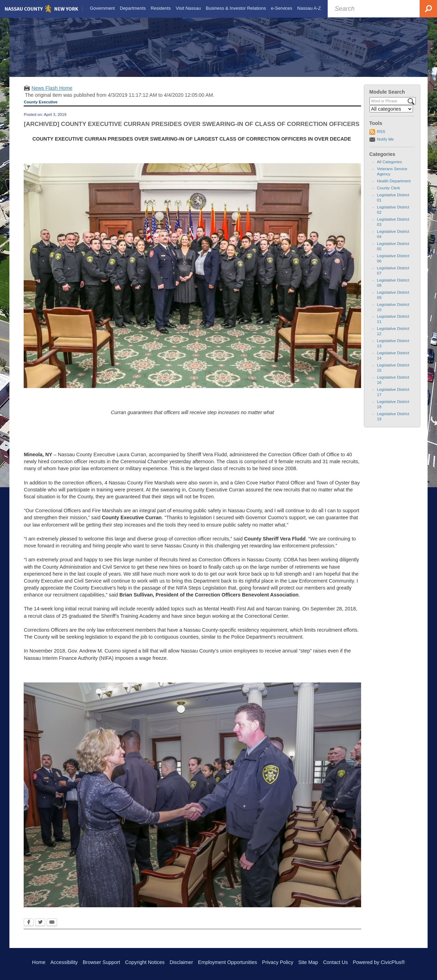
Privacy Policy (278, 962)
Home (39, 962)
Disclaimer (181, 962)
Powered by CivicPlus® (379, 962)
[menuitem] (102, 8)
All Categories (390, 168)
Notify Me (386, 145)
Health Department (394, 187)
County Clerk (389, 194)
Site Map (308, 962)
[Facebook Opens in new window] (29, 929)
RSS (381, 138)
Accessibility (64, 962)
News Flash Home (52, 94)
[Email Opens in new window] (52, 929)
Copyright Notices (145, 962)
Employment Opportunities (228, 962)
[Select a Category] (391, 115)
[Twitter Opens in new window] (40, 929)
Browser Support (102, 962)
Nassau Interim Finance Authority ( (62, 664)
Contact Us (335, 962)
